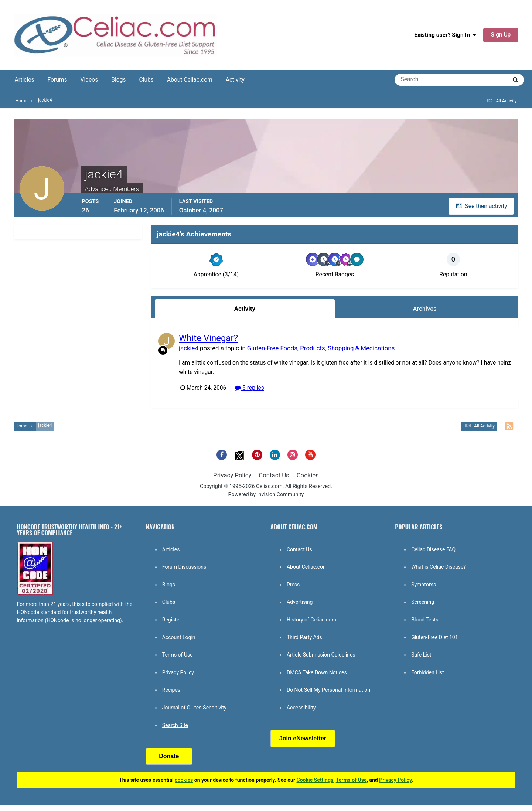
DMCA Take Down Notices (317, 672)
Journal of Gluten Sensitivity (194, 708)
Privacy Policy (232, 475)
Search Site (175, 725)
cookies (184, 780)
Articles (25, 80)
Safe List (421, 655)
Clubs (146, 80)
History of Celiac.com (311, 620)
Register (172, 620)
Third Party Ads (304, 637)
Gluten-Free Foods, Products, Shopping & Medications (320, 348)
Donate (169, 756)
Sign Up (501, 35)
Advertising (300, 602)
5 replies (250, 388)
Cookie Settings (315, 780)
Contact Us (274, 475)
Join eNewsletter (303, 738)
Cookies (308, 475)
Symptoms (424, 585)
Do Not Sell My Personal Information (328, 690)
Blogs (118, 80)
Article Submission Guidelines (321, 655)
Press (293, 585)
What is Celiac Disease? (439, 567)
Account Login (179, 637)
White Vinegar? (208, 338)
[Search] (424, 80)
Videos (89, 80)
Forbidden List (428, 672)
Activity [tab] (245, 309)
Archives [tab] (425, 309)
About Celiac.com (190, 80)
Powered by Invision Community (266, 495)
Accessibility (301, 708)
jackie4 (189, 348)
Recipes (171, 690)
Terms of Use (178, 655)
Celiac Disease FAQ (433, 549)
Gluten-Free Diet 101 (434, 637)
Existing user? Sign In (445, 35)
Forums (57, 80)
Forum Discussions (184, 567)
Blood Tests (425, 620)
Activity (235, 80)
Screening (423, 602)
